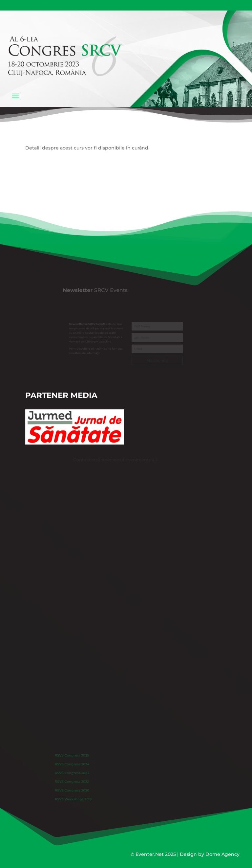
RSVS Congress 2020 (83, 788)
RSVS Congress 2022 (83, 781)
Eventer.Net (150, 854)
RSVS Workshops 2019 (84, 794)
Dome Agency (222, 854)
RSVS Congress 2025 (83, 760)
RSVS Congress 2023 (83, 774)
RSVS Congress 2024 (83, 767)
